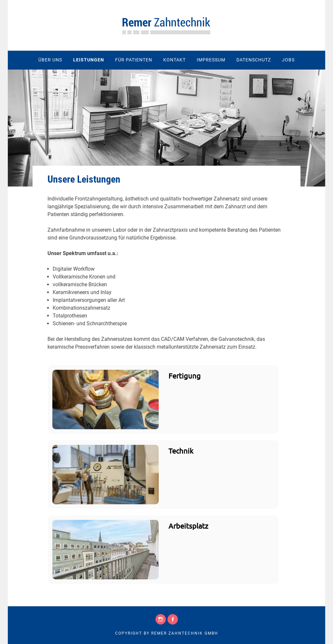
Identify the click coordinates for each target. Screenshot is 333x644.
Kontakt (174, 60)
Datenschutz (254, 60)
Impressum (211, 60)
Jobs (288, 60)
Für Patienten (134, 60)
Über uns (50, 60)
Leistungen (89, 60)
